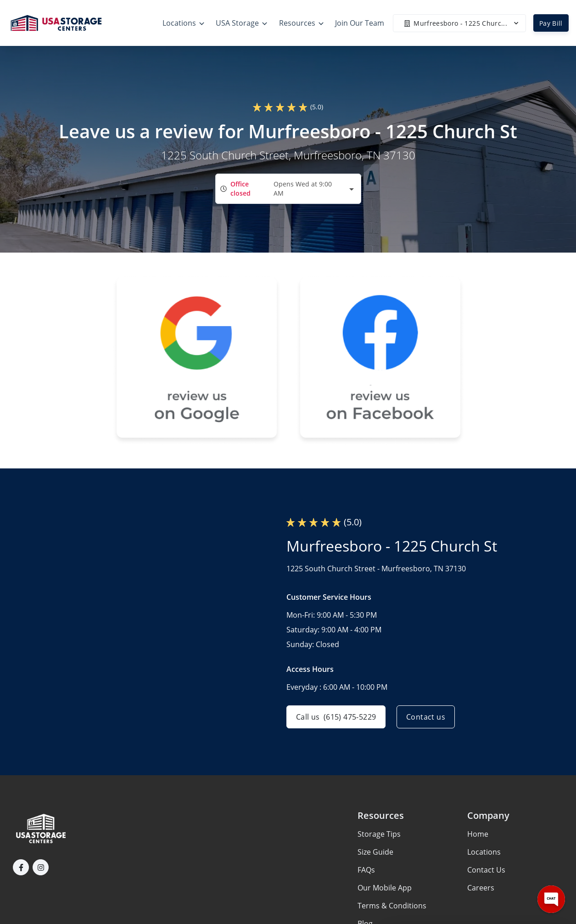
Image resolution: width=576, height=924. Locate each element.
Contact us (426, 717)
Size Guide (375, 852)
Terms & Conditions (392, 906)
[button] (21, 867)
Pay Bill (551, 23)
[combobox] (288, 189)
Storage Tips (379, 834)
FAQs (366, 870)
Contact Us (486, 870)
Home (478, 834)
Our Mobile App (385, 888)
